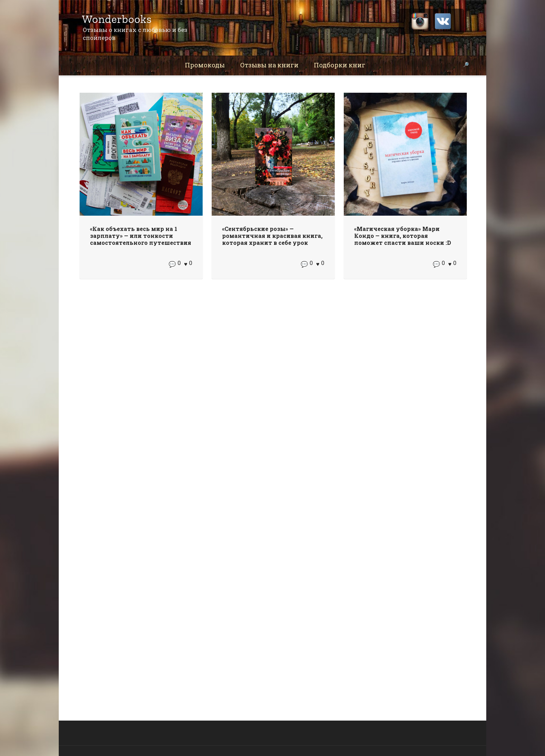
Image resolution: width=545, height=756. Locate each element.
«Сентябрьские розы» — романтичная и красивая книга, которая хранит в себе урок (272, 236)
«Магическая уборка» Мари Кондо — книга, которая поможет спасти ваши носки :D (403, 236)
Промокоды (205, 65)
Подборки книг (340, 65)
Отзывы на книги (269, 65)
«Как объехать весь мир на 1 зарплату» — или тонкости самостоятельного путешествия (141, 236)
